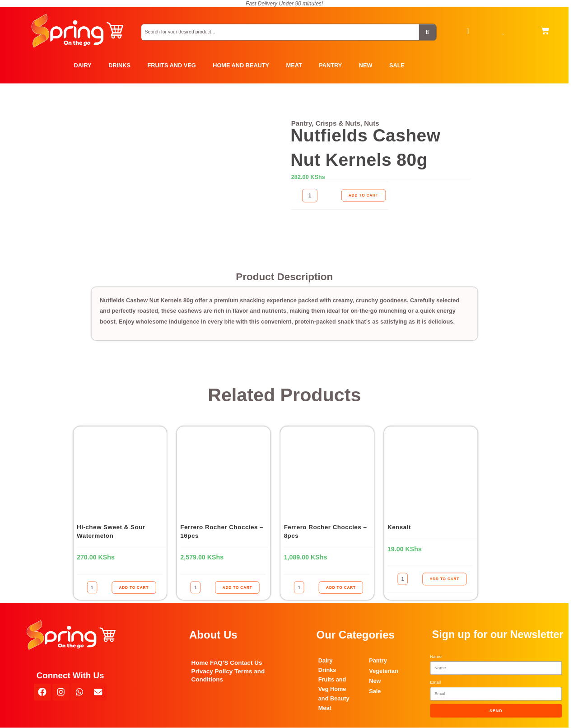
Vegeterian (384, 671)
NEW (366, 66)
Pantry (378, 661)
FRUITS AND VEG (172, 66)
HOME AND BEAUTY (241, 66)
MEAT (294, 66)
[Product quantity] (310, 196)
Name (436, 656)
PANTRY (330, 66)
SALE (397, 66)
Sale (375, 691)
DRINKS (119, 66)
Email (435, 682)
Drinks (327, 670)
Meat (325, 708)
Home (200, 663)
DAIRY (82, 66)
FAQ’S (219, 663)
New (375, 681)
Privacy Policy (212, 671)
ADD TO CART (364, 195)
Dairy (326, 660)
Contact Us (246, 663)
